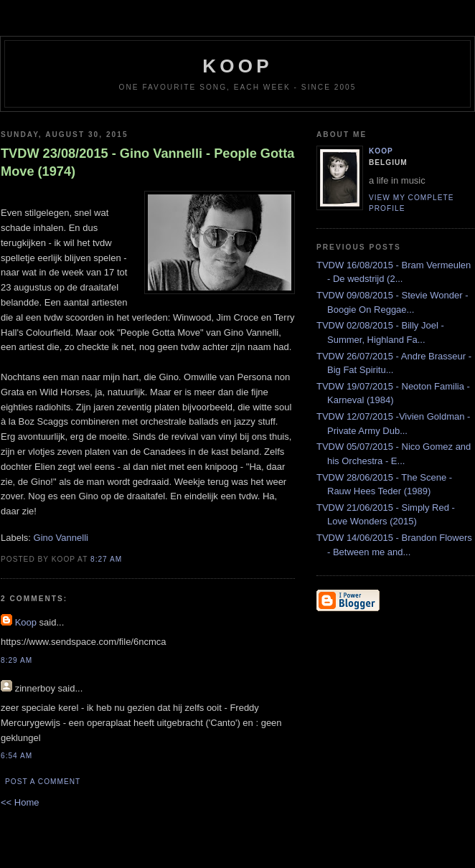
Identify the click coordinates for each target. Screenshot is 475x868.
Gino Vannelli (61, 538)
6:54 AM (17, 756)
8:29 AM (17, 660)
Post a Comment (43, 782)
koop (237, 66)
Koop (26, 622)
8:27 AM (106, 559)
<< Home (20, 802)
